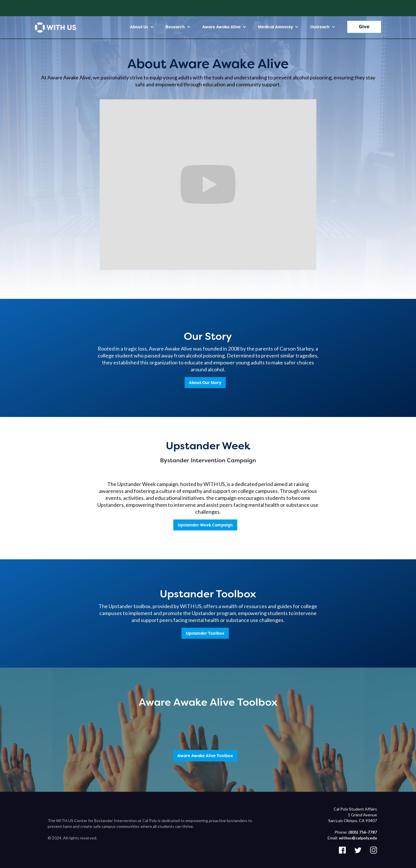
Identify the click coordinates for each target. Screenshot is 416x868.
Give (364, 27)
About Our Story (205, 383)
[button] (142, 27)
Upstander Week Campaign (205, 525)
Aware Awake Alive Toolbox (205, 756)
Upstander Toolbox (205, 633)
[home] (55, 27)
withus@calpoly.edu (358, 838)
